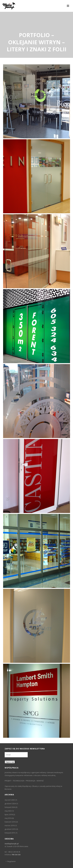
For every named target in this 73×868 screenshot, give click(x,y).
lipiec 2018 (9, 814)
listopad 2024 (10, 807)
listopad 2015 (10, 833)
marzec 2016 (10, 825)
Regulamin (11, 861)
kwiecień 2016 (10, 822)
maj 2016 (8, 818)
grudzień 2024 (10, 804)
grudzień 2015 (10, 829)
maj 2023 (8, 811)
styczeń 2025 (10, 800)
